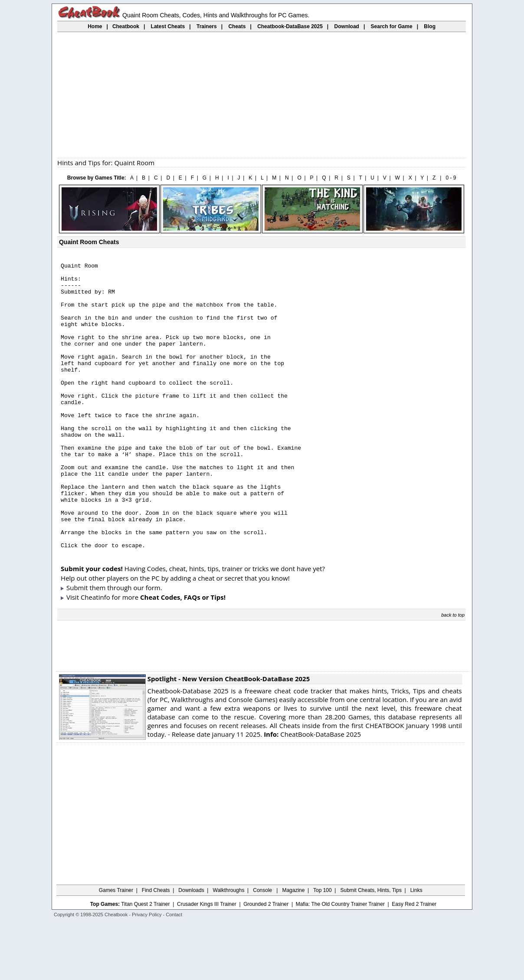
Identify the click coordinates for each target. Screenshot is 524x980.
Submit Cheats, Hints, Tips (371, 947)
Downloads (191, 947)
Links (416, 947)
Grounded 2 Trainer (266, 961)
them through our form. (126, 645)
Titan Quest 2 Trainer (145, 961)
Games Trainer (116, 947)
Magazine (293, 947)
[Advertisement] (262, 95)
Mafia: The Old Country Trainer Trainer (340, 961)
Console (263, 947)
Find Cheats (156, 947)
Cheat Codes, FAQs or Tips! (183, 654)
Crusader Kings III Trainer (207, 961)
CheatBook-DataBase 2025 (312, 791)
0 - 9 (451, 178)
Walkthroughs (229, 947)
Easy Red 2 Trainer (414, 961)
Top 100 (323, 947)
